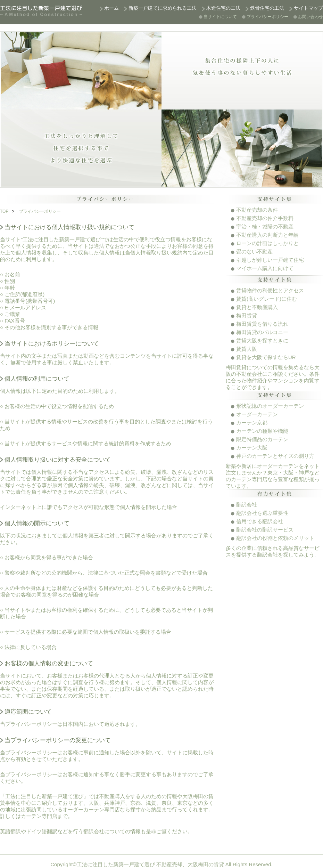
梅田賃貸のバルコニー (262, 332)
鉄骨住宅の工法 (267, 8)
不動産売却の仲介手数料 (265, 218)
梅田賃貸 (247, 315)
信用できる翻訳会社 (260, 521)
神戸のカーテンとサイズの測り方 (275, 456)
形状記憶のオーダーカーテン (270, 406)
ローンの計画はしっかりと (267, 243)
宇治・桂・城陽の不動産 (265, 226)
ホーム (111, 8)
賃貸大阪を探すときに (262, 340)
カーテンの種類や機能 (262, 431)
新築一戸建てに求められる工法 (163, 8)
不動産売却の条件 (257, 210)
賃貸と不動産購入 (257, 307)
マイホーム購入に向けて (265, 268)
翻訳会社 (247, 505)
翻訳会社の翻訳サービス (265, 530)
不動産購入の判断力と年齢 (267, 235)
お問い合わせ (310, 17)
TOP (4, 211)
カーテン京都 (252, 423)
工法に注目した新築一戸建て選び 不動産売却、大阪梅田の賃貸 (150, 864)
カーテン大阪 (252, 448)
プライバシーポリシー (267, 17)
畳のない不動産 (254, 252)
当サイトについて (220, 17)
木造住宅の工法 (223, 8)
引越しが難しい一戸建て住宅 (270, 260)
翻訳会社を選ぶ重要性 (262, 513)
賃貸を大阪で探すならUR (266, 357)
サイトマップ (308, 8)
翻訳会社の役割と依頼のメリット (275, 538)
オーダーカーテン (257, 414)
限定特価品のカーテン (262, 439)
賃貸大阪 (247, 349)
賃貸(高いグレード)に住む (267, 299)
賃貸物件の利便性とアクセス (270, 290)
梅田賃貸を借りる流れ (262, 324)
